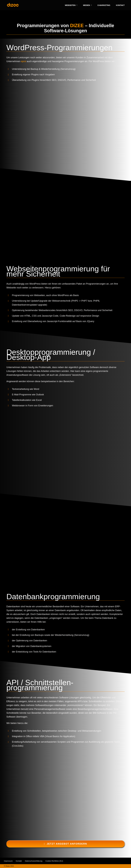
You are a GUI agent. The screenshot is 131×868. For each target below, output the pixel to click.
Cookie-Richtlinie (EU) (54, 861)
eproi (24, 61)
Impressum (8, 861)
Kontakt (19, 861)
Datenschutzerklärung (34, 861)
